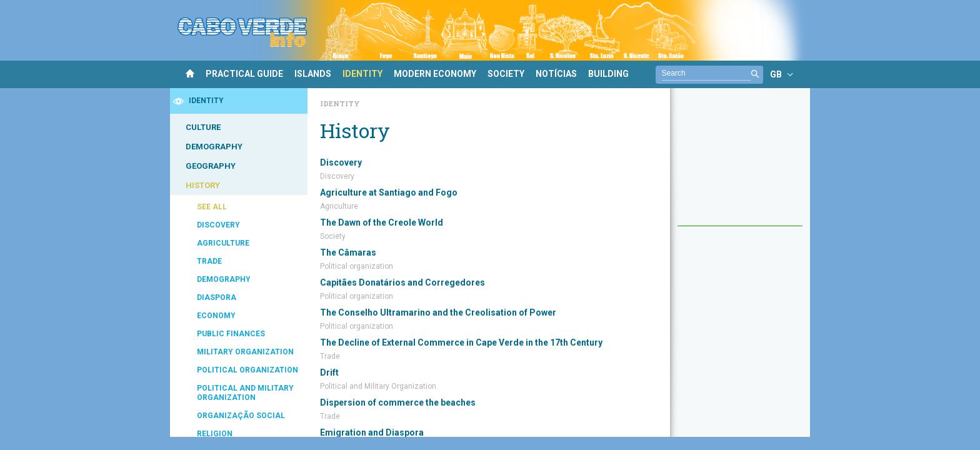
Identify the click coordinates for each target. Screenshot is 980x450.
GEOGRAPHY (211, 166)
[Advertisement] (740, 163)
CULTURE (203, 127)
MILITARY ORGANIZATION (245, 352)
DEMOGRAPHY (214, 147)
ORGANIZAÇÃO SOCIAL (241, 416)
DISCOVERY (218, 225)
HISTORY (203, 185)
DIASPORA (217, 297)
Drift (329, 372)
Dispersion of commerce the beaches (398, 402)
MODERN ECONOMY (435, 74)
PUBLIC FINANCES (231, 334)
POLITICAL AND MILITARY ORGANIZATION (245, 393)
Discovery (341, 162)
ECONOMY (216, 316)
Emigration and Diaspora (372, 432)
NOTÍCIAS (556, 74)
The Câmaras (348, 252)
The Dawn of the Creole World (382, 222)
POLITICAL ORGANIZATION (247, 370)
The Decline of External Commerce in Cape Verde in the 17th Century (461, 342)
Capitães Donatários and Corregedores (402, 282)
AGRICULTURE (223, 243)
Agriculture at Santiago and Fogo (389, 192)
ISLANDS (313, 74)
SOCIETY (506, 74)
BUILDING (608, 74)
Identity (340, 103)
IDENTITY (362, 74)
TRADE (209, 261)
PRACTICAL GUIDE (244, 74)
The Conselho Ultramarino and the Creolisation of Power (438, 312)
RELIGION (215, 434)
